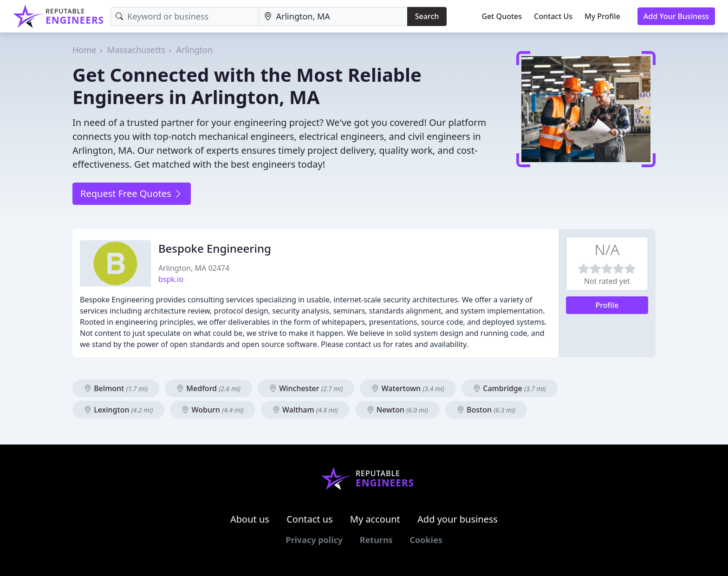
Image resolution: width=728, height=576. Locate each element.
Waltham (305, 410)
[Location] (333, 16)
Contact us (310, 519)
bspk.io (171, 279)
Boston (486, 410)
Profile (607, 305)
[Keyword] (185, 16)
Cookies (426, 540)
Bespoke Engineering (215, 248)
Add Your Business (676, 16)
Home (84, 50)
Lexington (118, 410)
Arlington (194, 50)
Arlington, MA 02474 (194, 268)
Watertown (408, 388)
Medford (208, 388)
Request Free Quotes (132, 193)
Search (427, 16)
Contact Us (553, 16)
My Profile (602, 16)
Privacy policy (314, 540)
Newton (397, 410)
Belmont (116, 388)
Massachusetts (136, 50)
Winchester (306, 388)
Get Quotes (502, 16)
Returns (376, 540)
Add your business (458, 519)
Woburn (212, 410)
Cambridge (509, 388)
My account (375, 519)
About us (250, 519)
